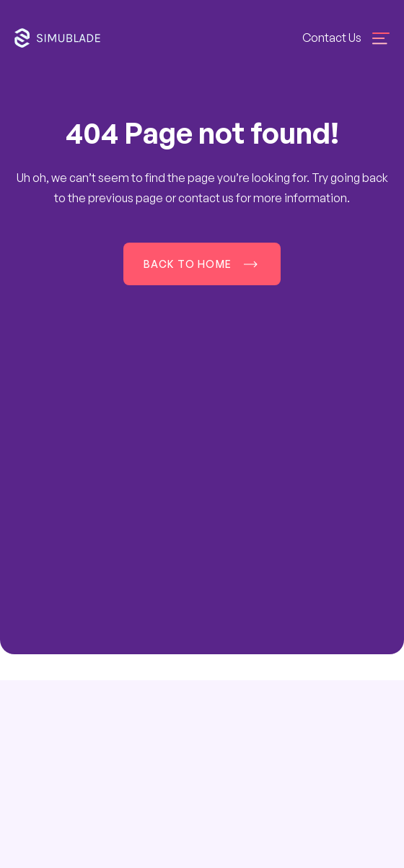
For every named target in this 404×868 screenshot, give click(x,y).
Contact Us (332, 38)
